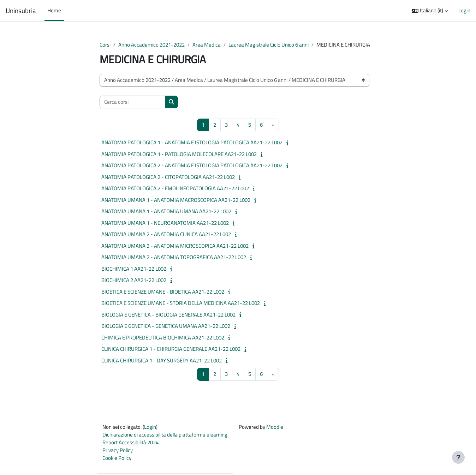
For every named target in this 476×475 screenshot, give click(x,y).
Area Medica (207, 45)
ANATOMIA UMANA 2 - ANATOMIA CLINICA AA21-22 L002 (166, 235)
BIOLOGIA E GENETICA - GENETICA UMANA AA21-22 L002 (166, 326)
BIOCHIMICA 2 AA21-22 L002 (134, 280)
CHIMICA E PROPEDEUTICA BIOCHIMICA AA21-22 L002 (163, 338)
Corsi (105, 45)
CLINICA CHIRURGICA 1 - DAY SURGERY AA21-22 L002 (162, 361)
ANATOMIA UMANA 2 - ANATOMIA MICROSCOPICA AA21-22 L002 (175, 246)
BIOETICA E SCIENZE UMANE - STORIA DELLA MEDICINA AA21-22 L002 (181, 303)
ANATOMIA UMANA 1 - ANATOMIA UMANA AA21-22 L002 (166, 212)
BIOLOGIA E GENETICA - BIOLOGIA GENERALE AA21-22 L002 (168, 315)
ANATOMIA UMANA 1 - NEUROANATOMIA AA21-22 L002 (165, 223)
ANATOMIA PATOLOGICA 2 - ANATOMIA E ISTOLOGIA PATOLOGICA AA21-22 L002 (192, 166)
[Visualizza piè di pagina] (458, 457)
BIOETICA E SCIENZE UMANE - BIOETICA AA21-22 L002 (163, 292)
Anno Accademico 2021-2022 (151, 45)
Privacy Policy (118, 451)
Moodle (275, 427)
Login (464, 11)
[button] (430, 11)
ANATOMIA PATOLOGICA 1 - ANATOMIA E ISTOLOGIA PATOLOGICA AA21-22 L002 (192, 143)
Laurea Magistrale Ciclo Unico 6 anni (269, 45)
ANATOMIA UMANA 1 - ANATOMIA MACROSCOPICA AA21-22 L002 (176, 200)
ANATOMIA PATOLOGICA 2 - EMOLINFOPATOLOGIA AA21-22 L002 (175, 189)
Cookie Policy (117, 459)
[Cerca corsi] (132, 102)
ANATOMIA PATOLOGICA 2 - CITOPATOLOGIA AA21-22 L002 (168, 177)
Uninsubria (21, 11)
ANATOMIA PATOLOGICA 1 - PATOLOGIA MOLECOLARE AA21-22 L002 (179, 154)
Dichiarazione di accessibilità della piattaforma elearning (165, 435)
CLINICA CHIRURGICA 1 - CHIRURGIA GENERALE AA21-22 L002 (171, 349)
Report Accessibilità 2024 (130, 443)
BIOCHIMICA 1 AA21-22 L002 (134, 269)
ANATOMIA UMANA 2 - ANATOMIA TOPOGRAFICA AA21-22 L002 (174, 257)
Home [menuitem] (54, 10)
